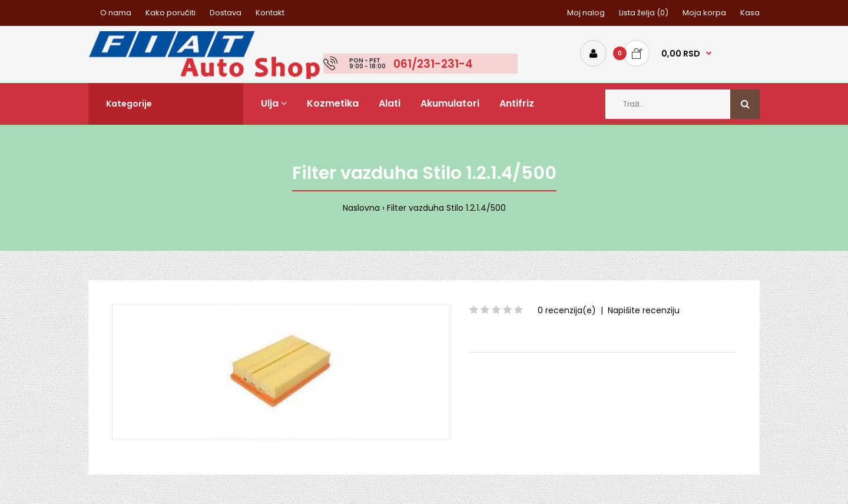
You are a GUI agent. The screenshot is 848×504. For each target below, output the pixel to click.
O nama (116, 13)
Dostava (226, 13)
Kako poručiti (170, 13)
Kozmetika (333, 103)
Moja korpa (704, 13)
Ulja (274, 103)
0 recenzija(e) (567, 310)
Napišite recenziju (644, 310)
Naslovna (361, 208)
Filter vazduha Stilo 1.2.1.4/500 (446, 208)
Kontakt (270, 13)
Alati (390, 103)
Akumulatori (450, 103)
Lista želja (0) (644, 13)
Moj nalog (586, 13)
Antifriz (517, 103)
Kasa (750, 13)
